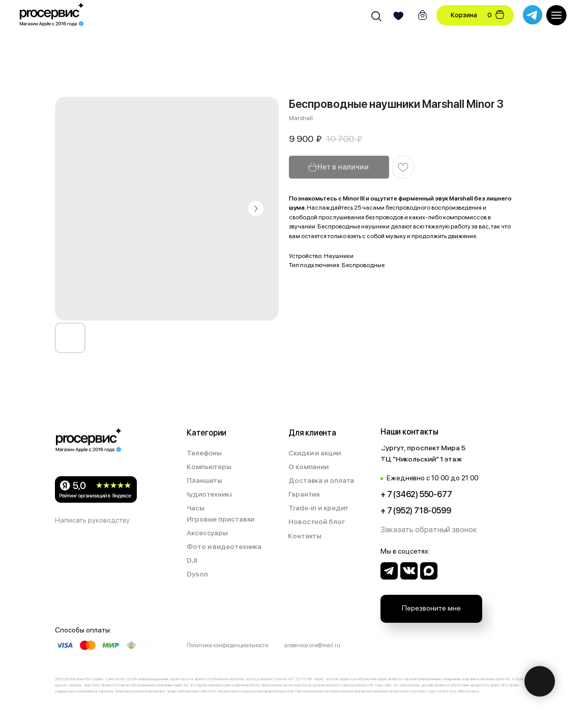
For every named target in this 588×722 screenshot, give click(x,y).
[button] (430, 530)
